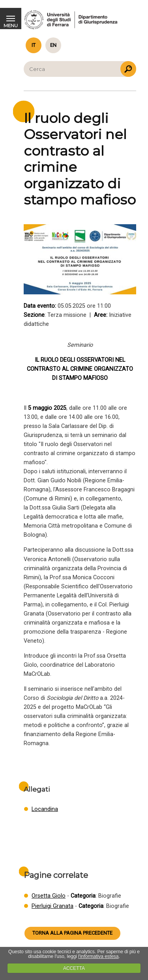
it (34, 45)
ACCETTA (74, 968)
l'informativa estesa (98, 956)
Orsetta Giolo (49, 896)
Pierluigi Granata (52, 906)
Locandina (45, 809)
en (53, 45)
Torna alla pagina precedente (72, 933)
